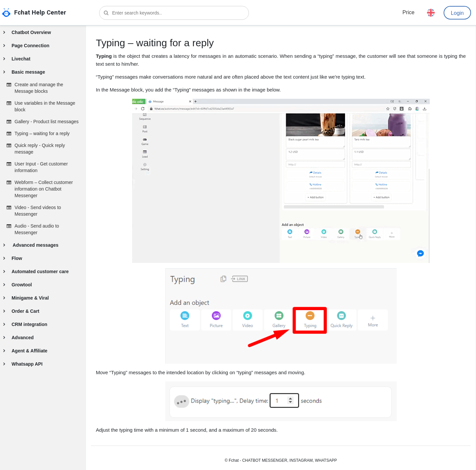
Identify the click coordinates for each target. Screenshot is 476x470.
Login (457, 13)
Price (408, 12)
